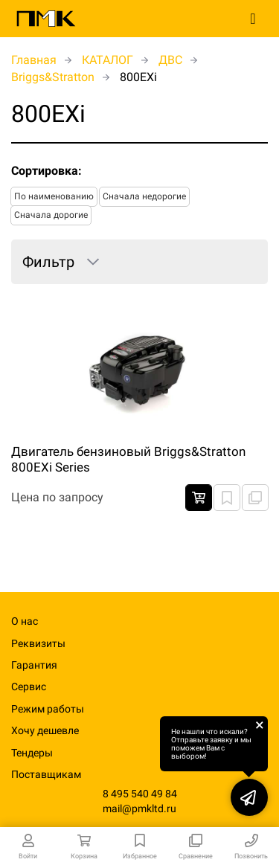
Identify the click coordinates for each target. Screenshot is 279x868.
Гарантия (34, 665)
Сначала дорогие (51, 215)
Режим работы (48, 709)
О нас (25, 621)
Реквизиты (38, 643)
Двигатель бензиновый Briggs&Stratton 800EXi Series (128, 459)
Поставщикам (46, 774)
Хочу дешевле (45, 730)
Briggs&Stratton (53, 77)
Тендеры (32, 753)
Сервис (29, 687)
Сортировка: (46, 171)
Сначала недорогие (144, 196)
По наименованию (54, 196)
